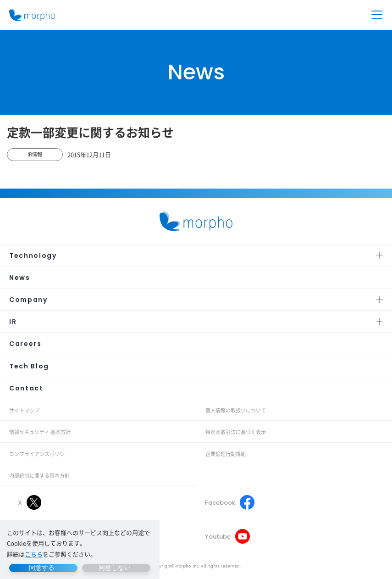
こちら (34, 554)
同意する (42, 568)
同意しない (115, 568)
